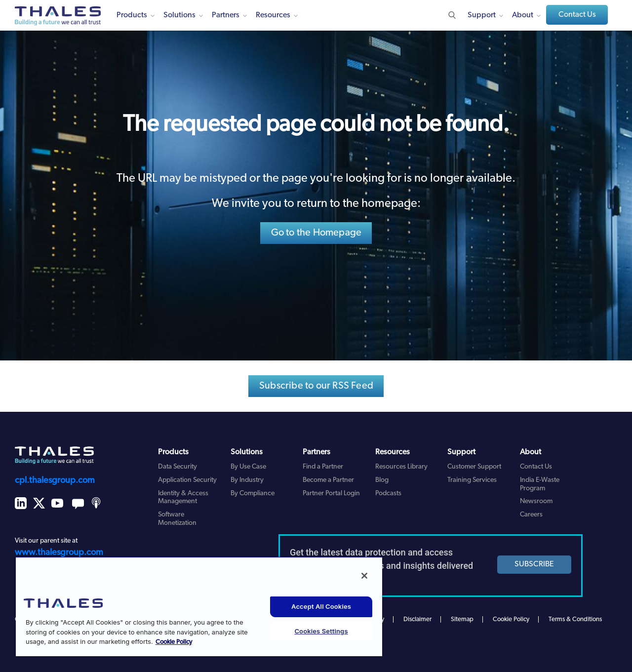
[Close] (364, 576)
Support (482, 15)
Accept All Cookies (321, 606)
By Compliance (253, 494)
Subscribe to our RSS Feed (316, 386)
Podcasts (388, 494)
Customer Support (474, 467)
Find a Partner (323, 467)
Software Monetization (177, 519)
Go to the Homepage (316, 233)
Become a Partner (328, 480)
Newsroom (536, 501)
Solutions (179, 15)
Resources (273, 15)
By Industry (247, 480)
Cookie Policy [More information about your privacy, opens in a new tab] (174, 642)
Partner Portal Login (331, 494)
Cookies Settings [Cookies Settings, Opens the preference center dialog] (321, 631)
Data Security (178, 467)
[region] (199, 606)
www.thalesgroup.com (59, 553)
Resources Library (401, 467)
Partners (226, 15)
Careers (531, 515)
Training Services (472, 480)
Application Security (187, 480)
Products (132, 15)
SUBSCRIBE (534, 564)
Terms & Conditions (575, 619)
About (523, 15)
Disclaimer (417, 619)
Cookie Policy (511, 619)
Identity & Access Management (183, 498)
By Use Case (248, 467)
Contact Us (577, 15)
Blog (382, 480)
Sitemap (462, 619)
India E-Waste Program (540, 484)
